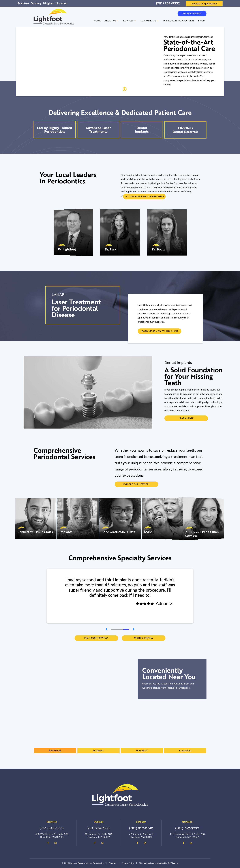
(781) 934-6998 (99, 828)
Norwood (61, 3)
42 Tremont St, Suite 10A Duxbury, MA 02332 (99, 835)
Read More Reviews (96, 638)
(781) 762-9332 (168, 3)
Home (97, 21)
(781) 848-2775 (52, 828)
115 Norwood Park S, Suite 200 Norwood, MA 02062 (187, 835)
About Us (112, 21)
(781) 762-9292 (187, 828)
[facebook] (48, 843)
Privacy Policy (128, 863)
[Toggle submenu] (118, 21)
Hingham (49, 3)
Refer (192, 13)
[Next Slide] (134, 629)
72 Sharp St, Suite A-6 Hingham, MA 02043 (141, 835)
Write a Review (144, 638)
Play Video (134, 89)
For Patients (150, 21)
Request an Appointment (204, 4)
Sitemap (113, 863)
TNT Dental (173, 863)
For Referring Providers (179, 21)
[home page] (54, 17)
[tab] (114, 629)
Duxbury (36, 3)
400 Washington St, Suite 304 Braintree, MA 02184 (52, 835)
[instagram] (56, 843)
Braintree (23, 3)
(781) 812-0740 (141, 828)
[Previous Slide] (106, 629)
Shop (201, 21)
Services (130, 21)
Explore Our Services (137, 484)
